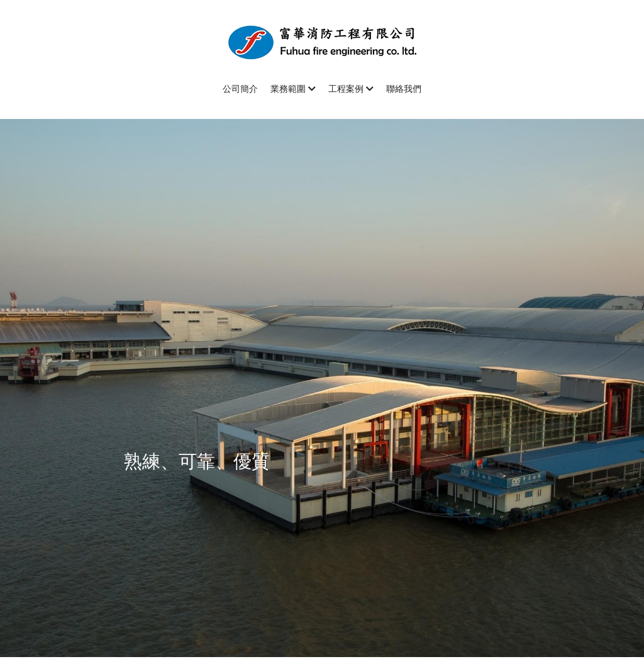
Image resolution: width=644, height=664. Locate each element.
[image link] (322, 41)
